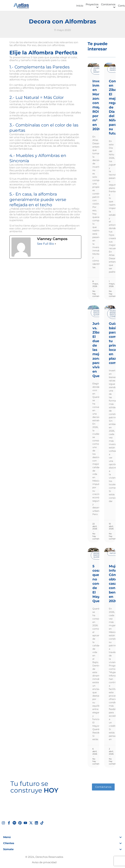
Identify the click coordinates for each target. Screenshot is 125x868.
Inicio (80, 6)
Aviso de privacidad (44, 862)
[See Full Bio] (55, 244)
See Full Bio (45, 244)
